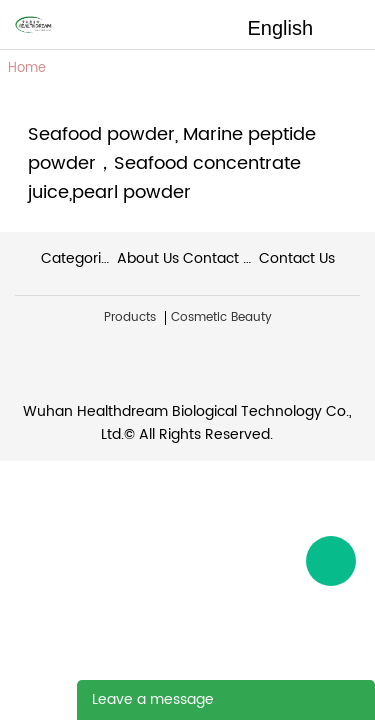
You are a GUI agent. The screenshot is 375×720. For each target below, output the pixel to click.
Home (27, 68)
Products (130, 318)
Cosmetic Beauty (221, 318)
